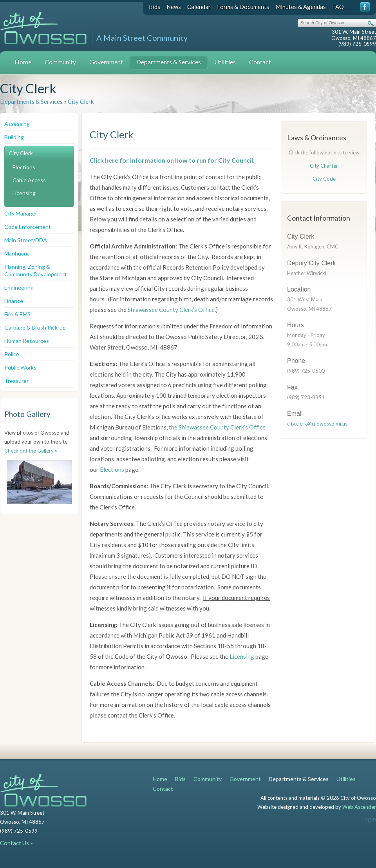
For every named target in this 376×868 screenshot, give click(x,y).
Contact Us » (16, 843)
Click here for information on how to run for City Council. (172, 160)
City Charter (324, 166)
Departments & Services (169, 62)
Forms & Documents (243, 7)
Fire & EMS (17, 314)
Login (369, 819)
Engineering (19, 287)
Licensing (24, 193)
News (174, 7)
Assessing (17, 124)
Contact (260, 62)
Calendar (199, 7)
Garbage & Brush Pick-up (35, 327)
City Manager (21, 213)
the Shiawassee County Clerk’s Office (217, 427)
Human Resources (27, 341)
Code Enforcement (28, 227)
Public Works (20, 367)
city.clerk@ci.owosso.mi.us (317, 424)
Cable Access (29, 180)
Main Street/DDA (26, 240)
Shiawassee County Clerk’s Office (171, 310)
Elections (24, 167)
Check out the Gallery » (31, 451)
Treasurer (16, 381)
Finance (14, 301)
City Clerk (81, 101)
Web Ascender (359, 807)
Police (12, 354)
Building (14, 137)
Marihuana (17, 253)
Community (60, 62)
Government (106, 62)
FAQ (338, 7)
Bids (155, 7)
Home (23, 62)
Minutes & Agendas (301, 7)
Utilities (225, 62)
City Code (324, 179)
